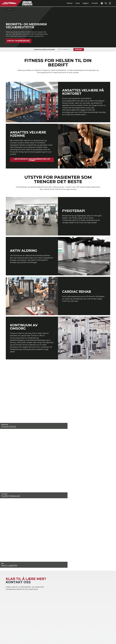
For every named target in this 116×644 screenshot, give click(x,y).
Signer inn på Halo (14, 620)
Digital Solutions (76, 589)
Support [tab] (82, 3)
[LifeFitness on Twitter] (99, 634)
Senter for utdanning (99, 599)
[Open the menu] (110, 3)
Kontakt (91, 3)
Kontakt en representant (19, 48)
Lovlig (8, 613)
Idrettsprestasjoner (34, 592)
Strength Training (55, 592)
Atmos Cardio (75, 592)
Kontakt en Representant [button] (16, 632)
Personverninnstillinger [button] (37, 632)
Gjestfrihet (10, 592)
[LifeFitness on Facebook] (86, 634)
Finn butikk (11, 610)
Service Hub (96, 596)
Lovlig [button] (27, 635)
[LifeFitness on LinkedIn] (80, 634)
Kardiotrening (54, 589)
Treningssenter (11, 589)
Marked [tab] (66, 3)
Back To (10, 9)
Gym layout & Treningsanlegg (97, 592)
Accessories (53, 595)
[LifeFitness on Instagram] (93, 634)
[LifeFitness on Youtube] (106, 634)
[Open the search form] (105, 3)
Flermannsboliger (12, 595)
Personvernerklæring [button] (14, 635)
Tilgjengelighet (13, 617)
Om (7, 603)
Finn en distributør (14, 606)
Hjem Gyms (31, 589)
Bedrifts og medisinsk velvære (35, 596)
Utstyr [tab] (74, 3)
